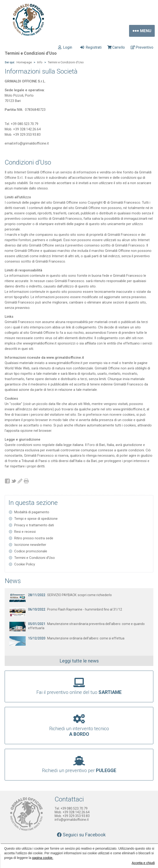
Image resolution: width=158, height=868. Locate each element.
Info (40, 62)
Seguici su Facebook (81, 835)
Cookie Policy (25, 564)
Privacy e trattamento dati (34, 525)
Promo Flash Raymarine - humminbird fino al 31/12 (75, 609)
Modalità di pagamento (32, 512)
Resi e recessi (25, 532)
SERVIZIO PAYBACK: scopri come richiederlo (70, 595)
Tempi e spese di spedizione (36, 519)
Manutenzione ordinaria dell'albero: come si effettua (76, 638)
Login (65, 47)
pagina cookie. (43, 858)
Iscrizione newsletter (30, 545)
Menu (142, 31)
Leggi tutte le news (79, 661)
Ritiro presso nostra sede (34, 538)
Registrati (91, 47)
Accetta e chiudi (143, 863)
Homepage (24, 62)
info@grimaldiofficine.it (72, 820)
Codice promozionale (31, 551)
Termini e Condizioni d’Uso (66, 62)
